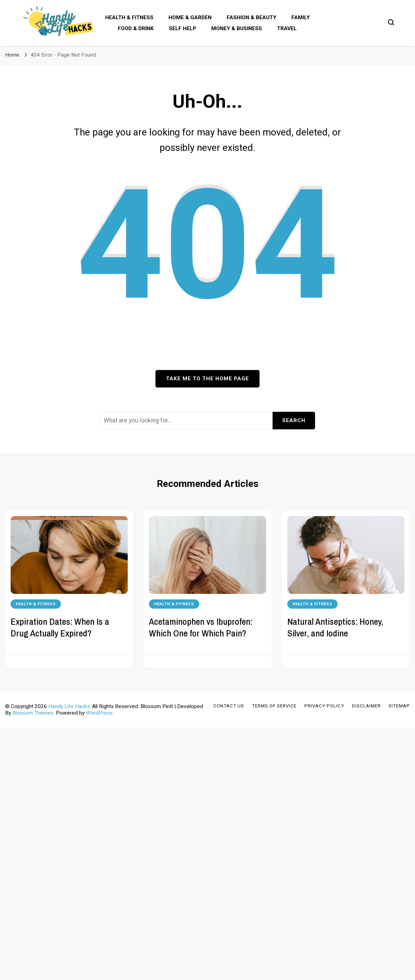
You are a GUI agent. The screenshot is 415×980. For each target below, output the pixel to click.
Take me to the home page (207, 379)
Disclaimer (366, 706)
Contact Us (229, 706)
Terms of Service (274, 706)
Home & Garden (190, 17)
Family (301, 17)
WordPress (99, 713)
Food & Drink (136, 28)
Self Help (183, 28)
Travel (287, 28)
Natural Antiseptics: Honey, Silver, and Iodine (335, 627)
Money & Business (237, 28)
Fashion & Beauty (251, 17)
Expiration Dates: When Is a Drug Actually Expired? (60, 627)
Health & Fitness (129, 17)
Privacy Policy (324, 706)
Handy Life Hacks (69, 706)
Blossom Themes (33, 713)
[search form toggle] (391, 22)
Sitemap (399, 706)
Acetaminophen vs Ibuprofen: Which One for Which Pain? (201, 627)
